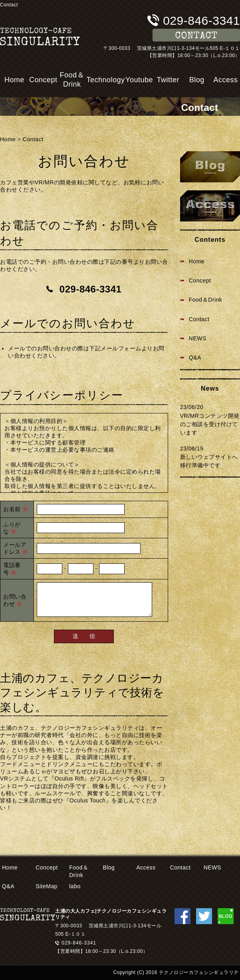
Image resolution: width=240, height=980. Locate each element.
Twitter (168, 80)
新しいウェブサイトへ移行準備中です (209, 461)
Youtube (139, 80)
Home (14, 80)
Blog (197, 80)
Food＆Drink (72, 80)
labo (75, 886)
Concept (43, 80)
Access (225, 80)
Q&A (195, 358)
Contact (33, 139)
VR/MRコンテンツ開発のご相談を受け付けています (210, 424)
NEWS (198, 338)
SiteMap (47, 886)
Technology (105, 80)
